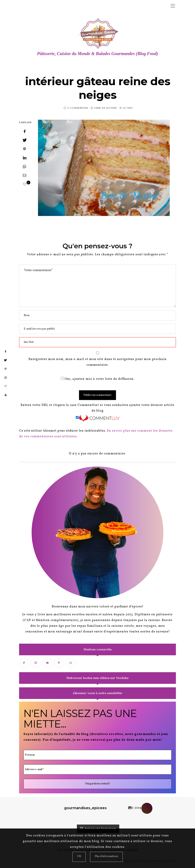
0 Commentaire (78, 108)
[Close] (79, 857)
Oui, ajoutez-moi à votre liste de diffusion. (98, 379)
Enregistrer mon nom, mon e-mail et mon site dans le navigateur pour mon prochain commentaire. (98, 362)
